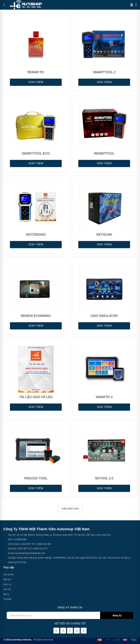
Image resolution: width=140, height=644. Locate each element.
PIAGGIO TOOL (36, 478)
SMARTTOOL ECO (36, 153)
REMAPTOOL (104, 153)
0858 (36, 549)
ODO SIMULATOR (104, 316)
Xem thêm (36, 82)
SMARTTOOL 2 (104, 72)
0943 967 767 (28, 544)
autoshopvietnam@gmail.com (30, 553)
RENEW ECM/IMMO (36, 316)
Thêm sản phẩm (70, 509)
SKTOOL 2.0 (104, 478)
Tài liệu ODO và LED (36, 397)
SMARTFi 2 (104, 397)
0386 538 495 (44, 544)
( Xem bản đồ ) (103, 535)
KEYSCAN (104, 234)
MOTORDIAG (36, 234)
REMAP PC (36, 72)
